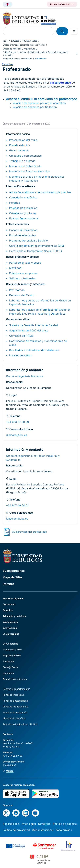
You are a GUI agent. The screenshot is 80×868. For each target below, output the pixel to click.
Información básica (18, 134)
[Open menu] (74, 31)
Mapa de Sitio (12, 577)
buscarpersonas (60, 83)
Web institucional (43, 830)
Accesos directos (60, 4)
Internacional (10, 628)
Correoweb (9, 604)
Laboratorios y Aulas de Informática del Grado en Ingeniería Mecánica (40, 302)
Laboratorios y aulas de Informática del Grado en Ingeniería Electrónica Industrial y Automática (40, 312)
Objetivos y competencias (25, 156)
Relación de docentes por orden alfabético (39, 103)
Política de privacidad (16, 830)
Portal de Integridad (13, 695)
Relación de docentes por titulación (35, 107)
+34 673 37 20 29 (17, 422)
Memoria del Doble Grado (25, 166)
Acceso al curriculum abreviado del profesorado (41, 99)
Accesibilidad (11, 824)
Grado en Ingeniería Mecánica (25, 376)
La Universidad (11, 634)
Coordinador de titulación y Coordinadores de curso (38, 343)
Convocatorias (10, 644)
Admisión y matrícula (15, 616)
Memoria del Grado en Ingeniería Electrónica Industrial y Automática (37, 179)
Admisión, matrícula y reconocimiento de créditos (40, 192)
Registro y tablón (12, 655)
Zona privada (64, 830)
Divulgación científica (14, 718)
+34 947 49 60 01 (17, 505)
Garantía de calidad (18, 319)
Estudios (15, 41)
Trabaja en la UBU (12, 650)
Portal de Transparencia (15, 707)
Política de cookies (65, 824)
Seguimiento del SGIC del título (29, 330)
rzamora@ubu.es (17, 435)
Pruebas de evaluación (23, 208)
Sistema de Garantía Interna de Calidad (34, 325)
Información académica (21, 186)
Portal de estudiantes (23, 235)
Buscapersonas (14, 571)
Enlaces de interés (17, 224)
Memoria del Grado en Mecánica (29, 171)
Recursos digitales (13, 598)
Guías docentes (19, 150)
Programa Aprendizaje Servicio (29, 241)
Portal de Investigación (15, 712)
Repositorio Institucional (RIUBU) (20, 724)
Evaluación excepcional (24, 218)
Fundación (8, 661)
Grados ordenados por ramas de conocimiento (24, 45)
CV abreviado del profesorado (29, 532)
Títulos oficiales (30, 41)
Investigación (10, 622)
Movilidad (15, 268)
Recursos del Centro (22, 295)
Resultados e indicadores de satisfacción (35, 350)
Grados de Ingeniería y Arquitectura (19, 49)
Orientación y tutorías (23, 213)
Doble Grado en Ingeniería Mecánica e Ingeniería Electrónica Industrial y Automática (36, 54)
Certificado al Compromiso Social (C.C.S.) (36, 251)
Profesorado (17, 290)
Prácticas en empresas (23, 273)
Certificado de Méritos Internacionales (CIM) (37, 246)
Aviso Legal (29, 824)
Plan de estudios (19, 145)
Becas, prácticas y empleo (22, 257)
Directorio (44, 824)
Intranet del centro (21, 355)
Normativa (8, 673)
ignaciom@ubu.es (17, 519)
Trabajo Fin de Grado (22, 161)
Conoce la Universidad (23, 230)
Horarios (15, 203)
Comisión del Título (21, 336)
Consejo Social (10, 667)
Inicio (5, 41)
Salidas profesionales (22, 278)
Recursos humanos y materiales (17, 59)
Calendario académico (23, 197)
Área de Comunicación (15, 679)
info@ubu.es (9, 765)
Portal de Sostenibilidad (15, 701)
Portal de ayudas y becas (25, 263)
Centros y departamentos (16, 689)
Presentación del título (23, 140)
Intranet (8, 584)
